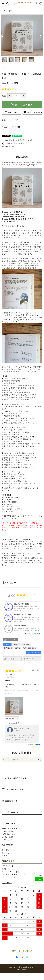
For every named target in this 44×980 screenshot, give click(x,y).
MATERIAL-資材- (9, 834)
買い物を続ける (10, 146)
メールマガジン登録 (11, 872)
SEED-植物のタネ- (10, 828)
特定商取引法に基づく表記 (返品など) (18, 140)
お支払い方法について (14, 778)
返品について (10, 801)
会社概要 (6, 850)
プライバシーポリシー (12, 877)
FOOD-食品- (7, 840)
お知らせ (6, 853)
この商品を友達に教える (13, 143)
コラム (5, 856)
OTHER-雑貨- (8, 837)
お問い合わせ (11, 112)
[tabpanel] (22, 35)
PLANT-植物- (8, 831)
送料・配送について (13, 789)
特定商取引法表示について (14, 874)
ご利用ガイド (8, 866)
